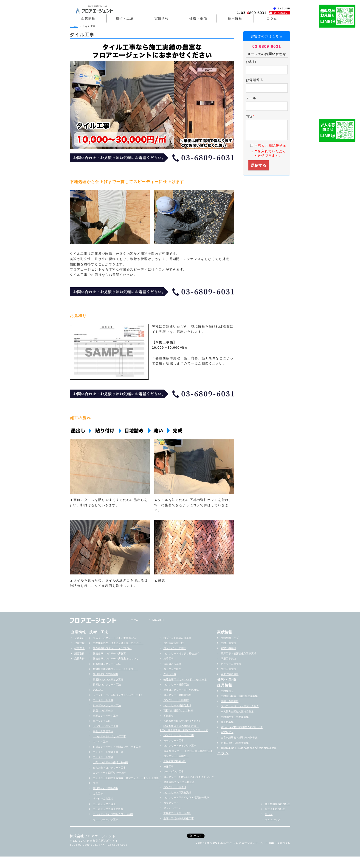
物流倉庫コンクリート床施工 (109, 653)
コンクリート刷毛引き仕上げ (109, 773)
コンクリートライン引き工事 (180, 746)
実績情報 (162, 18)
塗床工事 (169, 766)
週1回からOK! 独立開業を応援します (242, 727)
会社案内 (79, 638)
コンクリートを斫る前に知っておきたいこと (189, 777)
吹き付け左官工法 (103, 799)
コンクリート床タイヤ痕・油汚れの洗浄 (186, 797)
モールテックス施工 (104, 804)
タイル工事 (170, 674)
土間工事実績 (228, 643)
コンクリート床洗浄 (175, 787)
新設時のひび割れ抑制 (106, 674)
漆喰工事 (169, 659)
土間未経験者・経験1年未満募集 (239, 696)
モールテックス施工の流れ (108, 809)
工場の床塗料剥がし (175, 761)
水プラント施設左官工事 (177, 638)
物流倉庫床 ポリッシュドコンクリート (185, 679)
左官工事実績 (228, 648)
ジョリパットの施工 (175, 648)
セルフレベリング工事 (106, 726)
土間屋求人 (227, 691)
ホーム (135, 620)
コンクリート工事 (103, 700)
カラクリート (171, 803)
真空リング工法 (102, 721)
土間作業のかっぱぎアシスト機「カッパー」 (118, 643)
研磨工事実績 (228, 659)
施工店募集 (227, 722)
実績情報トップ (230, 638)
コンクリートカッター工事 (179, 735)
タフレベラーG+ (173, 808)
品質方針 (79, 659)
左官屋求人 (227, 732)
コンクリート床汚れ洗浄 (177, 792)
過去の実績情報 (230, 674)
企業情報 (88, 18)
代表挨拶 (79, 643)
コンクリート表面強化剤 (177, 695)
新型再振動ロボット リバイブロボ (112, 648)
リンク (269, 814)
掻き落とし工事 (172, 664)
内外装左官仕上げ (174, 643)
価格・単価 (198, 18)
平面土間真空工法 (103, 731)
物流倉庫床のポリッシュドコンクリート (116, 669)
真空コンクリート (103, 710)
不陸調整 (169, 716)
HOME (74, 26)
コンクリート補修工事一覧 (108, 752)
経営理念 (79, 648)
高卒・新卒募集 (230, 701)
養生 (96, 783)
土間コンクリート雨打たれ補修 (111, 762)
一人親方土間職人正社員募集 (237, 712)
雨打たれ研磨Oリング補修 (178, 710)
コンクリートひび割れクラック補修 (113, 814)
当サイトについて (275, 809)
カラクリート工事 (174, 741)
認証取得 (79, 653)
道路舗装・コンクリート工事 (109, 768)
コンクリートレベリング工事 (109, 736)
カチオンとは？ (172, 669)
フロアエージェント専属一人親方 (240, 706)
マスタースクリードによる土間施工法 (114, 638)
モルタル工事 (101, 742)
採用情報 (235, 18)
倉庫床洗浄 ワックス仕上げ (179, 782)
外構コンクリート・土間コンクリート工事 (117, 747)
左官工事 (98, 794)
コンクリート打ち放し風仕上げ (181, 653)
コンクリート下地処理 (176, 700)
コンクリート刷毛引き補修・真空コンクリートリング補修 (126, 778)
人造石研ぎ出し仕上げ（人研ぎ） (182, 721)
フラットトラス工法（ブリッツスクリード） (118, 695)
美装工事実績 (228, 669)
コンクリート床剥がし (176, 756)
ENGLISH (284, 9)
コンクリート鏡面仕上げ (177, 705)
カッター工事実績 (231, 664)
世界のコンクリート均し (177, 813)
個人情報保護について (278, 804)
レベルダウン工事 (174, 772)
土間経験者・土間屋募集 (235, 717)
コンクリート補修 (103, 757)
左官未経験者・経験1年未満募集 (239, 738)
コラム (272, 18)
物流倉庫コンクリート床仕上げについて (116, 659)
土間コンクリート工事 (106, 716)
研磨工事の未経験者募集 (235, 743)
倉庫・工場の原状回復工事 (179, 818)
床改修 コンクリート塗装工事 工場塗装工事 (188, 751)
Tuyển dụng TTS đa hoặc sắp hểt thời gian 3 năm (249, 748)
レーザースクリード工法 (107, 705)
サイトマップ (273, 820)
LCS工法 (98, 690)
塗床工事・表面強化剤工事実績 (239, 653)
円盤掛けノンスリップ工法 (108, 679)
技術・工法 (125, 18)
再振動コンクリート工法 (107, 664)
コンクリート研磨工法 (176, 684)
